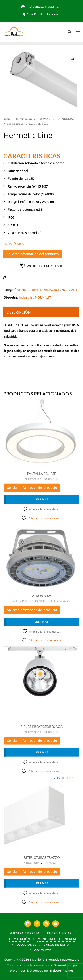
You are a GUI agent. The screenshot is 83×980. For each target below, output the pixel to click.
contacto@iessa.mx (44, 6)
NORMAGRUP (47, 119)
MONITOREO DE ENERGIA (57, 939)
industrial (26, 297)
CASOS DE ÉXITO (56, 945)
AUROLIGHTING (23, 601)
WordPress (18, 970)
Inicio (7, 119)
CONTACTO (43, 950)
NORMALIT (69, 119)
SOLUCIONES (26, 945)
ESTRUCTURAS (32, 863)
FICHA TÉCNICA (14, 244)
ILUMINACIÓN (19, 939)
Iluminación (24, 119)
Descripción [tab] (19, 312)
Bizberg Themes (62, 970)
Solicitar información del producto (33, 254)
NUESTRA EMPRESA (24, 933)
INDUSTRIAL (15, 124)
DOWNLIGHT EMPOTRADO (53, 601)
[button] (73, 59)
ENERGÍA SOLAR (59, 933)
